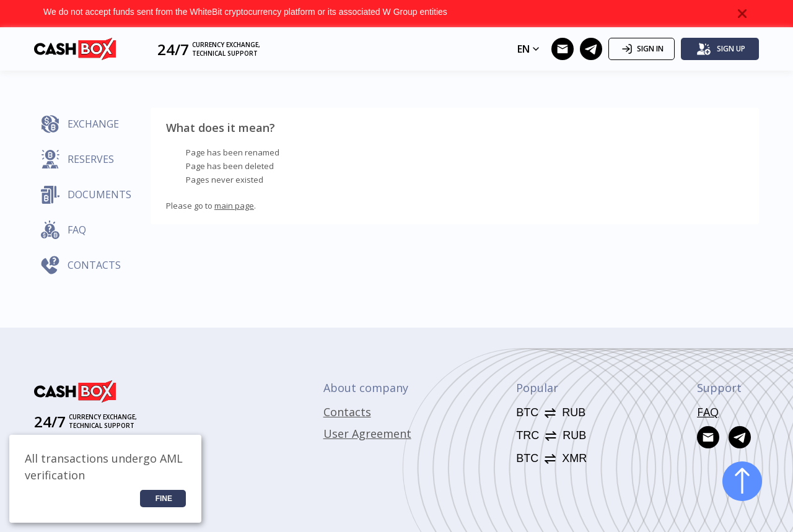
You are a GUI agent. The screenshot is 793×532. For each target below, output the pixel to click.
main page (234, 206)
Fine (164, 499)
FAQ (708, 412)
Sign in (642, 49)
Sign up (721, 49)
